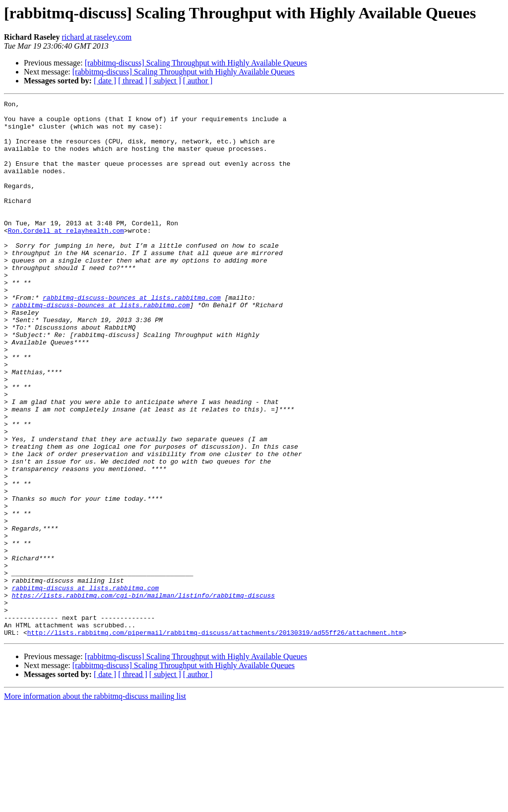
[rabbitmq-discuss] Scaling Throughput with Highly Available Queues (196, 63)
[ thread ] (133, 81)
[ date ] (105, 81)
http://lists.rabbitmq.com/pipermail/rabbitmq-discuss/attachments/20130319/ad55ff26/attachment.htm (215, 740)
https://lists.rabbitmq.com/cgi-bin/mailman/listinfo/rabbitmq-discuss (143, 695)
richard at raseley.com (96, 37)
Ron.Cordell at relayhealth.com (66, 257)
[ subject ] (165, 81)
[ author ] (198, 81)
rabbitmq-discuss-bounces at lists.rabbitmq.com (132, 338)
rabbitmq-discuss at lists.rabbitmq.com (85, 686)
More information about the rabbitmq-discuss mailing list (95, 803)
